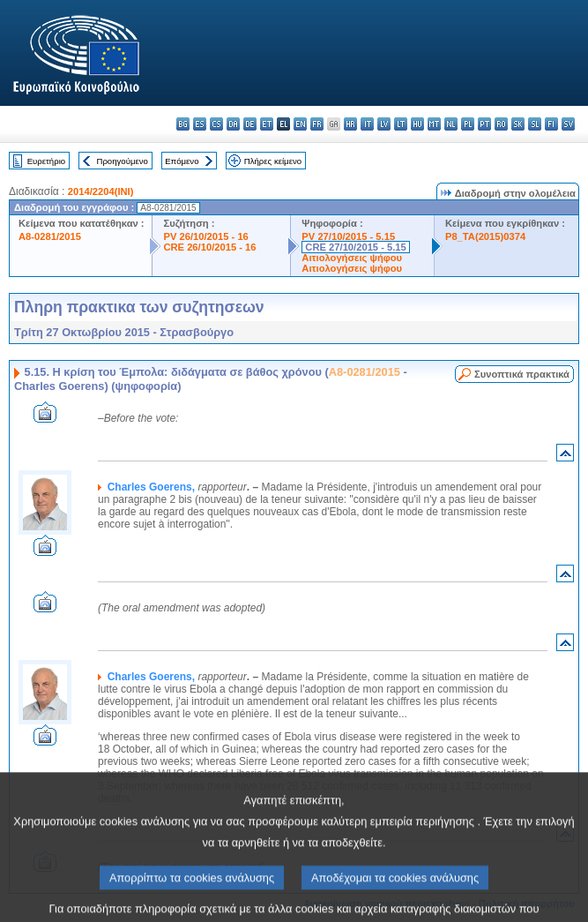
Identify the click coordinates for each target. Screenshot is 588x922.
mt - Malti (434, 124)
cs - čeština (216, 124)
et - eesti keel (267, 124)
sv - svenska (568, 124)
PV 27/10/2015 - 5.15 (348, 236)
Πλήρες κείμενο (273, 161)
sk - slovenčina (518, 124)
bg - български (183, 124)
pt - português (484, 124)
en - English (300, 124)
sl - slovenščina (535, 124)
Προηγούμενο (122, 161)
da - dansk (233, 124)
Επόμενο (182, 161)
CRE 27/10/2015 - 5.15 (355, 247)
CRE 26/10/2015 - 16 (209, 247)
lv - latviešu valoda (384, 124)
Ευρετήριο (46, 161)
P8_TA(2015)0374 (485, 236)
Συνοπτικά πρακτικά (522, 374)
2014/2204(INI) (101, 191)
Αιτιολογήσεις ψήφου (352, 258)
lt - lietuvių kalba (401, 124)
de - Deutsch (250, 124)
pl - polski (468, 124)
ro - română (501, 124)
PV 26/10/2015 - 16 (205, 236)
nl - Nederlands (451, 124)
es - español (200, 124)
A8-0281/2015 (50, 236)
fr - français (317, 124)
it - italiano (367, 124)
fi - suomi (551, 124)
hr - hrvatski (350, 124)
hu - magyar (417, 124)
